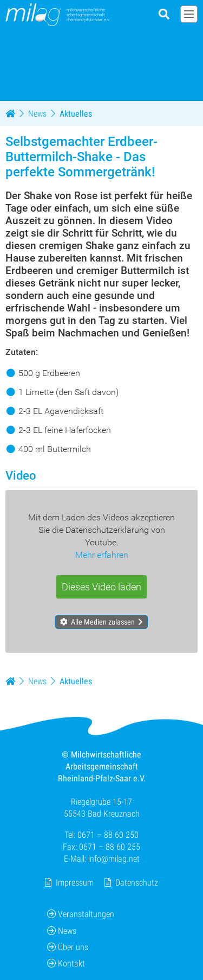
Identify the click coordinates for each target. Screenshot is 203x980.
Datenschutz (137, 883)
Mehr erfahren (102, 555)
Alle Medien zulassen (103, 622)
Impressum (75, 883)
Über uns (68, 947)
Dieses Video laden (101, 587)
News (62, 930)
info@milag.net (114, 859)
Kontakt (66, 963)
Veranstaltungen (81, 914)
